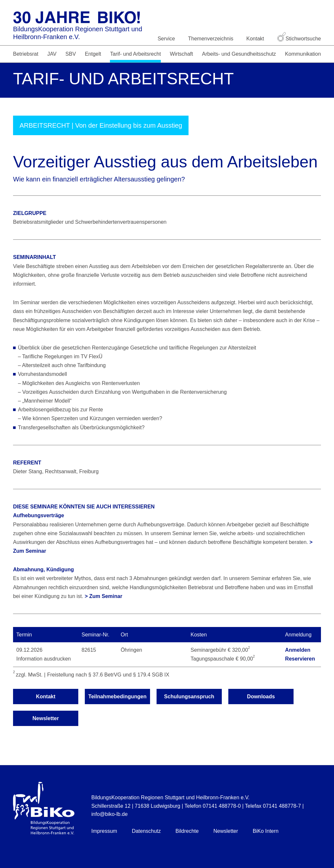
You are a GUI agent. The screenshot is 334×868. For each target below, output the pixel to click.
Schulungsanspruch (189, 697)
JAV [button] (52, 54)
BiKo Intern (266, 831)
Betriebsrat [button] (26, 54)
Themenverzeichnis (211, 39)
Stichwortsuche (299, 39)
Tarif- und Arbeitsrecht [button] (135, 54)
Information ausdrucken (44, 659)
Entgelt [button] (93, 54)
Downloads (261, 697)
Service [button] (166, 39)
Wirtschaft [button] (182, 54)
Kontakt (255, 39)
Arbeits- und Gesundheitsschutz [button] (239, 54)
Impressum (104, 831)
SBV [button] (71, 54)
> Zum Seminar (104, 596)
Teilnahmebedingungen (117, 697)
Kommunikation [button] (303, 54)
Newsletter (46, 718)
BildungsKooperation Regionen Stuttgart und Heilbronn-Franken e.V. (78, 33)
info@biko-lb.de (109, 814)
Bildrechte (187, 831)
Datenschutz (146, 831)
